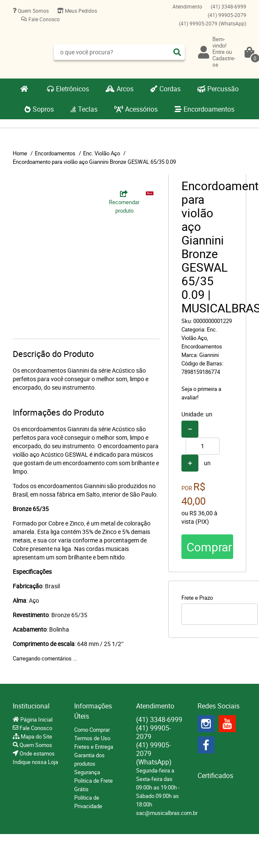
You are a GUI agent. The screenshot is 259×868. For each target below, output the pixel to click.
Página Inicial (36, 719)
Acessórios (141, 109)
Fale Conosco (43, 19)
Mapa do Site (36, 736)
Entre (219, 52)
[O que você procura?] (177, 52)
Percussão (223, 89)
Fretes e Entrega (94, 747)
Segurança (87, 772)
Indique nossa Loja (35, 762)
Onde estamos (36, 753)
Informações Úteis (93, 711)
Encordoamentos (209, 109)
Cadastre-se (224, 61)
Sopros (43, 109)
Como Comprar (92, 730)
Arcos (125, 89)
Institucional (31, 706)
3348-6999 (228, 6)
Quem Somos (33, 11)
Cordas (170, 89)
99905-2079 (227, 15)
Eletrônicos (72, 89)
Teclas (88, 109)
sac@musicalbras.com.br (167, 813)
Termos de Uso (92, 738)
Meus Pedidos (80, 11)
